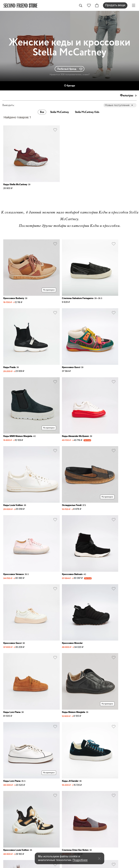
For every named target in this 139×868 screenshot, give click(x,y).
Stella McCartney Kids (87, 112)
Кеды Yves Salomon (14, 593)
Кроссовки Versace (103, 377)
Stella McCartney (60, 112)
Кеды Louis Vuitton (13, 377)
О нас (77, 783)
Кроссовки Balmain (14, 431)
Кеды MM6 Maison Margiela (63, 323)
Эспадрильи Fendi (58, 377)
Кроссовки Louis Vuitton (61, 539)
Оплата (78, 803)
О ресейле (80, 813)
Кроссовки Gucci (13, 323)
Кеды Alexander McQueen (107, 323)
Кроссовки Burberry (14, 269)
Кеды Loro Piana (12, 485)
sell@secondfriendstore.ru (89, 746)
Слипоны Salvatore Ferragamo (64, 269)
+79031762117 (81, 720)
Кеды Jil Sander (12, 539)
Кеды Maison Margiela (60, 485)
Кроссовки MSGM (103, 593)
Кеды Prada (99, 269)
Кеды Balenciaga (12, 647)
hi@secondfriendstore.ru (88, 737)
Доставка (80, 798)
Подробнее (80, 860)
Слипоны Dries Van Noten (106, 539)
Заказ (77, 793)
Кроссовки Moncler (103, 431)
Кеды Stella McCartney (16, 170)
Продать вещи (115, 5)
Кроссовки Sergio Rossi (61, 647)
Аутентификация (86, 808)
